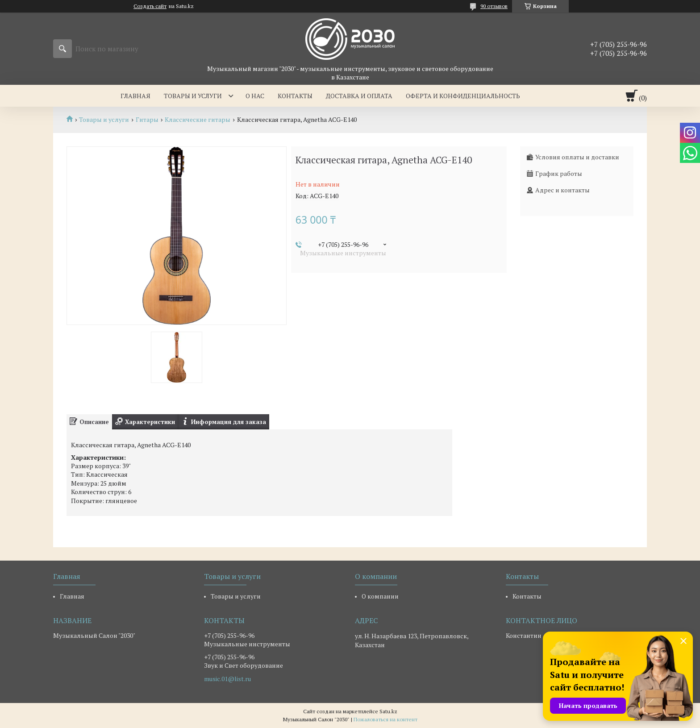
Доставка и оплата (359, 96)
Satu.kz (388, 711)
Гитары (147, 120)
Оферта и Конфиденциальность (463, 96)
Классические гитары (198, 120)
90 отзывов (494, 6)
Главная (135, 96)
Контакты (295, 96)
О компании (380, 596)
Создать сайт (150, 6)
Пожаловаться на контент (385, 719)
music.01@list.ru (227, 679)
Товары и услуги (193, 96)
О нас (255, 96)
